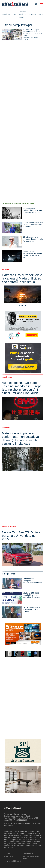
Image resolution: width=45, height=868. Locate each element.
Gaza (40, 14)
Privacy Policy (9, 856)
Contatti (7, 854)
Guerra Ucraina (31, 14)
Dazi (21, 14)
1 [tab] (20, 306)
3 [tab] (23, 306)
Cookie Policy (28, 854)
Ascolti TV (6, 14)
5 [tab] (25, 306)
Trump (15, 14)
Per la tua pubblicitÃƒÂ (13, 861)
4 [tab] (24, 306)
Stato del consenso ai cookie (31, 857)
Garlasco (22, 17)
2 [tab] (21, 306)
